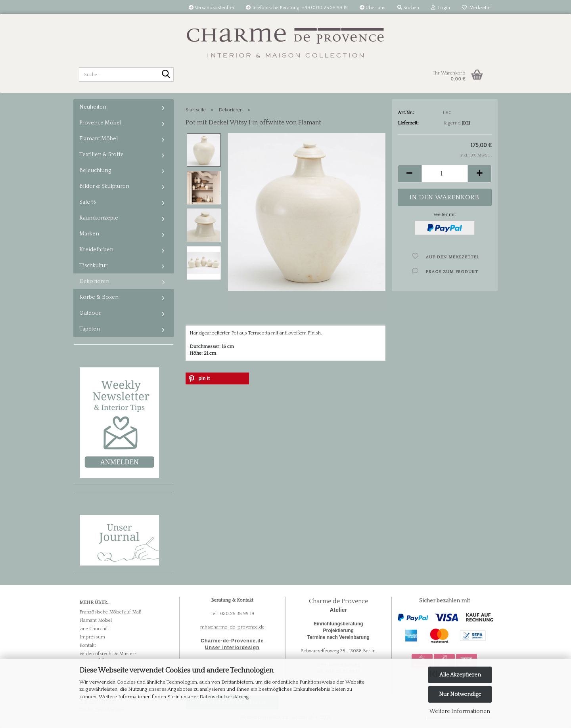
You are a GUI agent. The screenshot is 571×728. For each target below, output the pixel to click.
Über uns (373, 8)
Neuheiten (93, 107)
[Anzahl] (445, 174)
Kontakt (88, 645)
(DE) (466, 123)
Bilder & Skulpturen (104, 186)
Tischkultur (93, 266)
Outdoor (90, 313)
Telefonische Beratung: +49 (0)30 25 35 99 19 (297, 8)
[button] (410, 174)
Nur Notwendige (460, 694)
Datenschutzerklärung (224, 697)
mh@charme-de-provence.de (232, 627)
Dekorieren (94, 281)
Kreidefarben (96, 250)
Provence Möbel (100, 123)
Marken (89, 234)
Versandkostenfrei (211, 8)
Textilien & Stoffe (102, 155)
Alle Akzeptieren (460, 675)
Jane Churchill (94, 629)
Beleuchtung (95, 170)
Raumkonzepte (99, 218)
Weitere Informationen (460, 711)
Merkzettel (477, 8)
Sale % (88, 202)
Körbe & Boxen (99, 297)
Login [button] (441, 8)
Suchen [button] (408, 8)
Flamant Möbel (99, 139)
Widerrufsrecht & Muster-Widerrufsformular (108, 657)
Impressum (92, 637)
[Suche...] (166, 75)
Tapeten (90, 329)
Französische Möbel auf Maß (110, 612)
